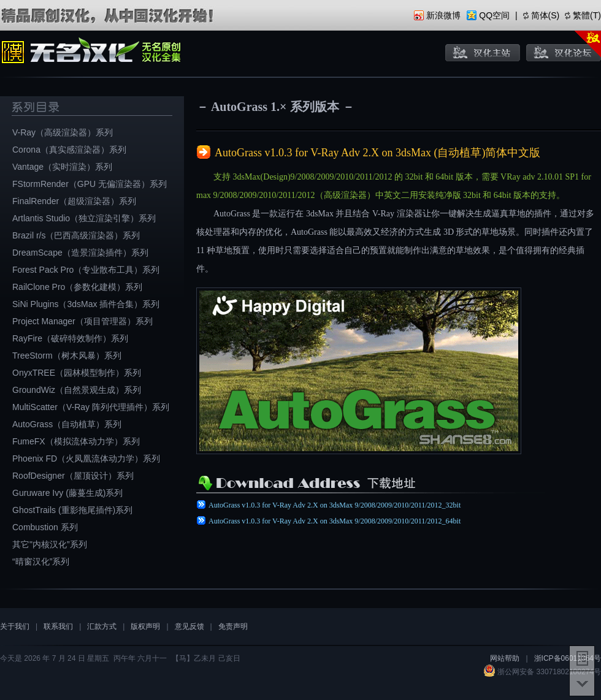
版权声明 (145, 626)
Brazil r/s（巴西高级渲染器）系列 (76, 235)
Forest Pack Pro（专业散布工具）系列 (86, 270)
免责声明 (233, 626)
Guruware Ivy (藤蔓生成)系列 (67, 493)
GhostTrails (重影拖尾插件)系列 (72, 510)
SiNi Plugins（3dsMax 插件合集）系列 (86, 304)
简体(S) (545, 15)
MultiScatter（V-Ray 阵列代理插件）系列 (91, 407)
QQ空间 (494, 15)
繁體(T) (587, 15)
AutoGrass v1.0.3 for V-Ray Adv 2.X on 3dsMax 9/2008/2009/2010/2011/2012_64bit (335, 521)
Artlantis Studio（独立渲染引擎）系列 (84, 218)
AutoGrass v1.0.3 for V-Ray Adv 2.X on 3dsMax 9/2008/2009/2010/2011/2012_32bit (335, 505)
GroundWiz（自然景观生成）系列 (77, 390)
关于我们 (15, 626)
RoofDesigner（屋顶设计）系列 (73, 476)
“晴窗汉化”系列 (41, 561)
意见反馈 (189, 626)
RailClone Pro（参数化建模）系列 (77, 287)
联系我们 (58, 626)
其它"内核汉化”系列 (50, 544)
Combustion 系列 (45, 527)
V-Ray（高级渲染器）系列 (63, 132)
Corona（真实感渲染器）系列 (69, 150)
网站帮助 (505, 658)
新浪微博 (443, 15)
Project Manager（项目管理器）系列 (82, 321)
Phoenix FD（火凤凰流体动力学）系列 (86, 458)
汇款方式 (102, 626)
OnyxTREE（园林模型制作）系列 (77, 373)
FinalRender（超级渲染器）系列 (74, 201)
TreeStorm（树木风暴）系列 (67, 356)
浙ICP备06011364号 (568, 658)
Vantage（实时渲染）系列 (62, 167)
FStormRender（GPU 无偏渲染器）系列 (90, 184)
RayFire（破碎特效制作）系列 (70, 338)
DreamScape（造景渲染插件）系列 (80, 253)
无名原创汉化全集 (92, 52)
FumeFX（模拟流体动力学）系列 (76, 441)
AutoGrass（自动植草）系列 (67, 424)
